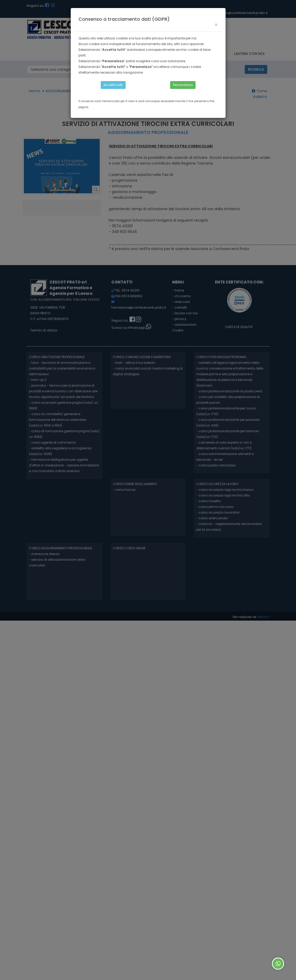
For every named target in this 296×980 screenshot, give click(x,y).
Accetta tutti (113, 85)
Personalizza (183, 85)
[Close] (216, 25)
